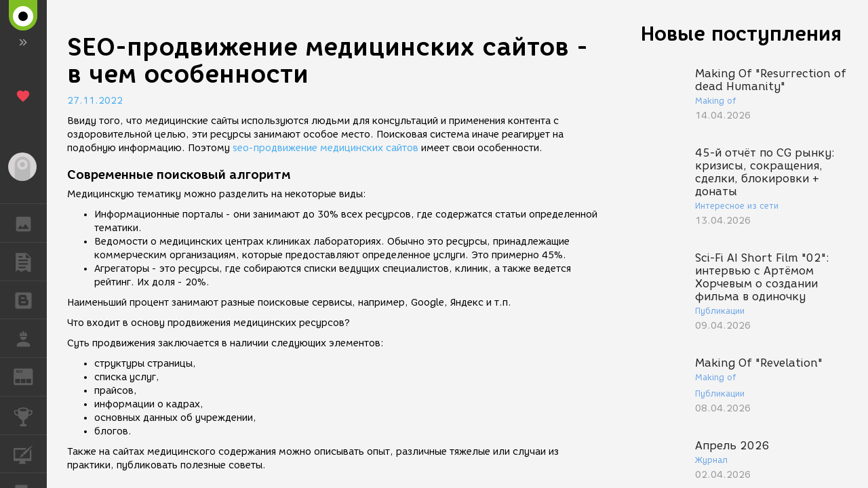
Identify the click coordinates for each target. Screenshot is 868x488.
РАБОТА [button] (30, 338)
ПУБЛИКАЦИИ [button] (30, 262)
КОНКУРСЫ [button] (30, 415)
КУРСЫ (30, 453)
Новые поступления (741, 34)
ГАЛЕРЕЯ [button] (30, 223)
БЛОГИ (30, 299)
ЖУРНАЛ (30, 376)
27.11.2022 (95, 101)
